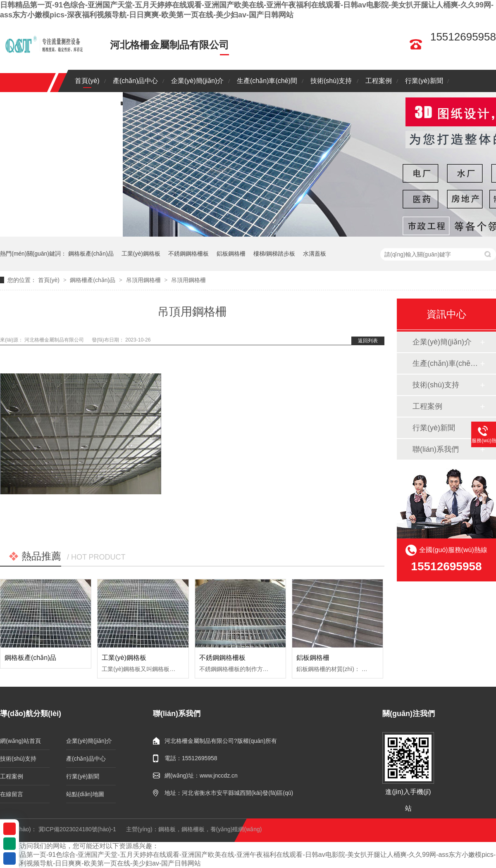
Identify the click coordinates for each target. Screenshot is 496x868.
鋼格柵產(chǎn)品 (93, 280)
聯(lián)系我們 (95, 103)
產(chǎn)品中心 (135, 81)
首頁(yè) (87, 81)
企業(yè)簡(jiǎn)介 (197, 81)
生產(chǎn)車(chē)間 (267, 81)
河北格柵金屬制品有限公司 (55, 340)
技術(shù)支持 (331, 81)
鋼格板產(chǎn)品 (91, 254)
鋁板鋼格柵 (231, 254)
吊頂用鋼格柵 (143, 280)
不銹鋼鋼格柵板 (188, 254)
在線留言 (12, 794)
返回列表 (368, 341)
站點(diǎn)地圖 (85, 794)
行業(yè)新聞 (424, 81)
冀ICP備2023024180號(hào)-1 (77, 829)
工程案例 (379, 81)
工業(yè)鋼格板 (141, 254)
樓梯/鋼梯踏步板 (274, 254)
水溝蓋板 (315, 254)
